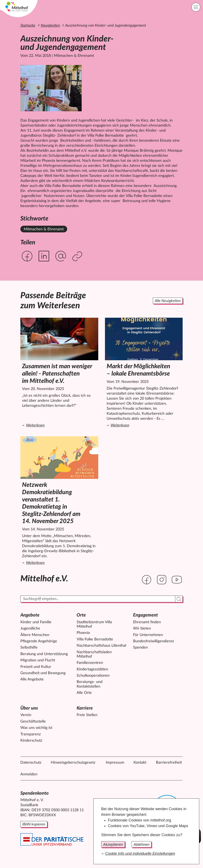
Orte (81, 615)
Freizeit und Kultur (36, 667)
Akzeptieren (113, 845)
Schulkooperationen (93, 676)
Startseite (28, 26)
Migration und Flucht (38, 660)
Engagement (145, 615)
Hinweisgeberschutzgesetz (73, 763)
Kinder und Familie (36, 622)
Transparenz (31, 734)
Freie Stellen (87, 715)
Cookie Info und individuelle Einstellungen (140, 854)
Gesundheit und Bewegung (43, 673)
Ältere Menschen (35, 635)
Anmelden (29, 774)
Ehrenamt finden (147, 622)
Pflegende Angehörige (39, 641)
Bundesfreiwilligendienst (153, 641)
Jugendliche (30, 628)
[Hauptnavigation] (196, 7)
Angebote (30, 615)
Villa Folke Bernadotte (95, 639)
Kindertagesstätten (92, 669)
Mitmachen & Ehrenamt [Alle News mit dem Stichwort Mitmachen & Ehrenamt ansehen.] (44, 229)
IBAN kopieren (34, 824)
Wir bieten (142, 628)
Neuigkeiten (50, 26)
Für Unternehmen (148, 635)
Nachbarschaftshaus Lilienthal (101, 646)
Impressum (115, 763)
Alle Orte (84, 693)
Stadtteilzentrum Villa (94, 625)
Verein (26, 715)
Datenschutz (31, 763)
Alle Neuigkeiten (168, 301)
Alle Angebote (32, 679)
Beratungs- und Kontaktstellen (90, 684)
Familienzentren (90, 663)
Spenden (140, 648)
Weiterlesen (60, 425)
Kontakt (140, 763)
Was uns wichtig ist (36, 728)
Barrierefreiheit (169, 763)
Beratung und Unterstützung (44, 654)
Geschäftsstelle (33, 722)
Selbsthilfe (29, 648)
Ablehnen (141, 845)
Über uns (29, 708)
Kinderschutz (31, 741)
